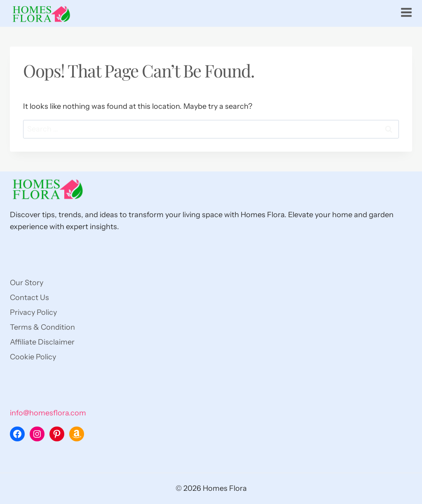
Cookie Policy (33, 357)
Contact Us (29, 298)
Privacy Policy (33, 312)
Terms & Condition (42, 327)
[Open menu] (406, 13)
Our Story (27, 283)
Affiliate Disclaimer (42, 342)
